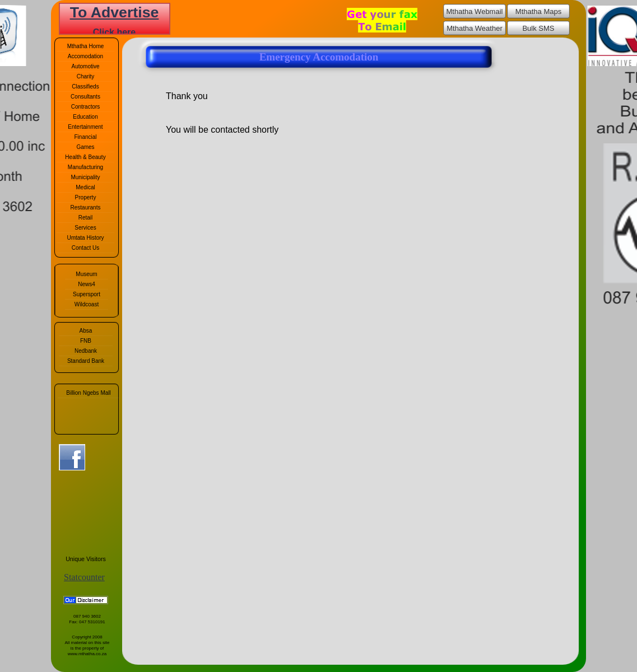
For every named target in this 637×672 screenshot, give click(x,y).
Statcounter (84, 577)
